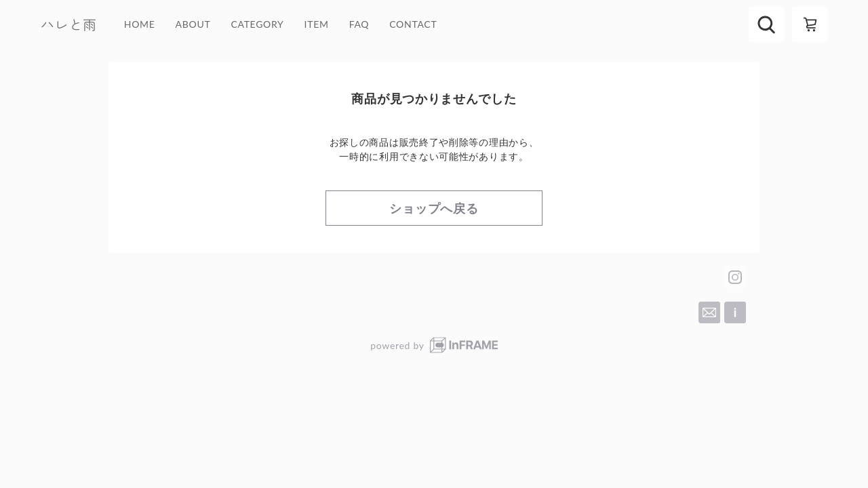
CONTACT (413, 24)
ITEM (317, 24)
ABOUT (193, 24)
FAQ (359, 24)
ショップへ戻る (434, 208)
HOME (140, 24)
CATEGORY (257, 24)
